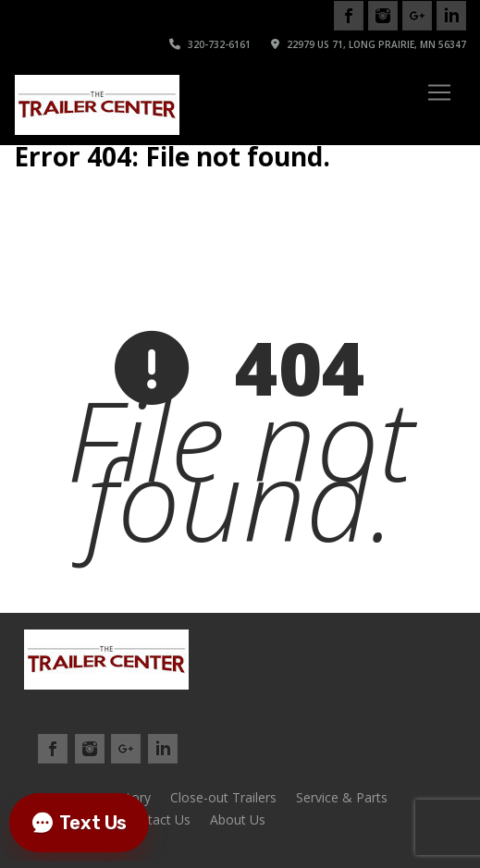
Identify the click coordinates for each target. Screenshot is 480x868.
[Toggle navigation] (439, 92)
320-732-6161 (210, 44)
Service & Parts (342, 797)
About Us (238, 819)
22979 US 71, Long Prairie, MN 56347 (369, 44)
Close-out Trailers (223, 797)
